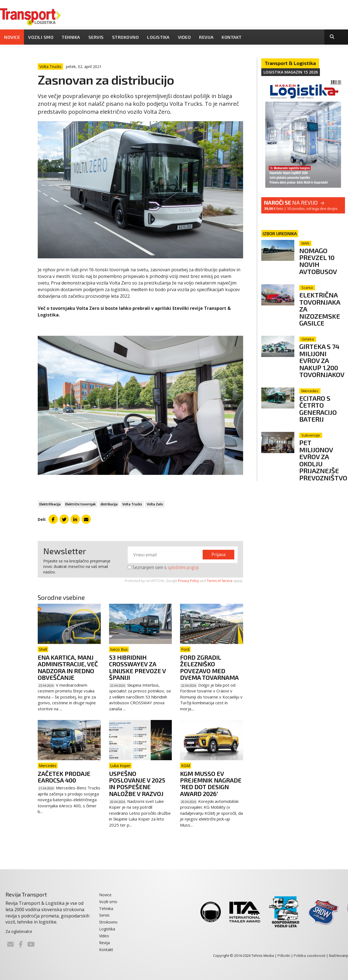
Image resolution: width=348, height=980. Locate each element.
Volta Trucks (132, 504)
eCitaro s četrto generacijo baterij (318, 409)
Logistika (158, 37)
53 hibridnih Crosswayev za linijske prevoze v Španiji (137, 667)
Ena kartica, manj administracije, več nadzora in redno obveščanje (68, 667)
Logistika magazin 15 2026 (291, 72)
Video (184, 37)
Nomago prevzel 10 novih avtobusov (318, 261)
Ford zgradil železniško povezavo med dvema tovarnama (209, 667)
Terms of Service (220, 581)
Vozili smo (41, 37)
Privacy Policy (189, 581)
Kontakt (232, 37)
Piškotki (284, 955)
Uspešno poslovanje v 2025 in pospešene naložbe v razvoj (137, 783)
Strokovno (126, 37)
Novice (12, 37)
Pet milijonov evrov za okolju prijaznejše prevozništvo (323, 460)
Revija (206, 37)
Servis (96, 37)
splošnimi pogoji (183, 567)
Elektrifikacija (50, 504)
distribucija (109, 504)
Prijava (218, 554)
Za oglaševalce (19, 931)
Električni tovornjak (81, 504)
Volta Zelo (155, 504)
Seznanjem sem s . (164, 567)
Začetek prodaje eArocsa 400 (64, 777)
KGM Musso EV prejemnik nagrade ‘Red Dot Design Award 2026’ (211, 783)
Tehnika (71, 37)
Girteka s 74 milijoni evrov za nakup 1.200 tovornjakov (322, 360)
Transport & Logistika (290, 63)
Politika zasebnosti (310, 955)
